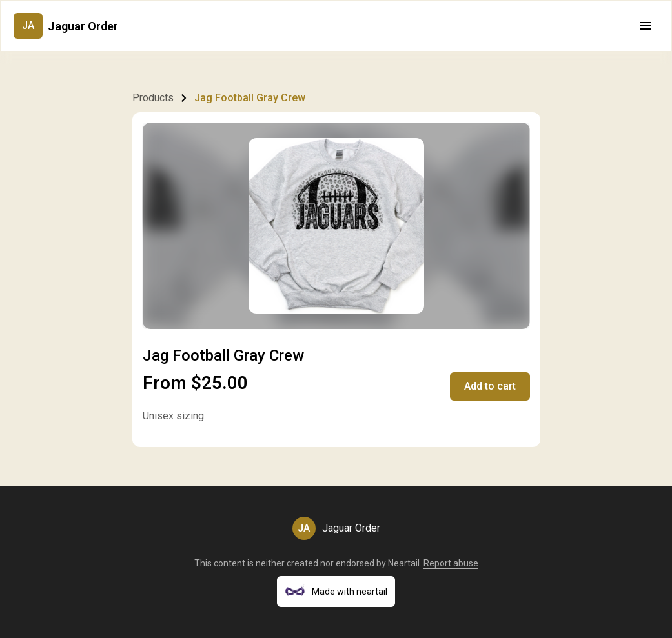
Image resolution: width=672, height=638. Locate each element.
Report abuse (451, 563)
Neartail (404, 563)
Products (153, 98)
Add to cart (490, 386)
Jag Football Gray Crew (250, 98)
